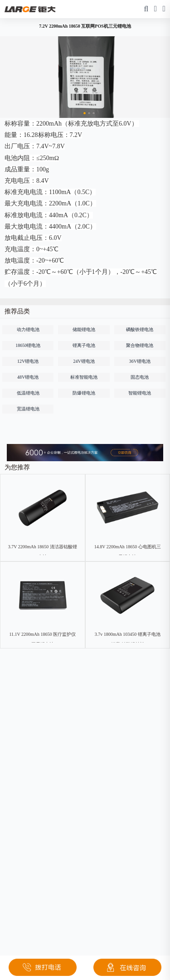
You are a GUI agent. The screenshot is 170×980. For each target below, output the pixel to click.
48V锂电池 (28, 377)
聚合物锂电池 (140, 345)
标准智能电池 (84, 377)
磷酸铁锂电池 (140, 329)
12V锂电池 (28, 361)
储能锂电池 (84, 329)
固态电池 (140, 377)
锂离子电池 (84, 345)
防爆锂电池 (84, 393)
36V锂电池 (140, 361)
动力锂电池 (28, 329)
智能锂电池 (140, 393)
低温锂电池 (28, 393)
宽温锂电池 (28, 409)
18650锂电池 (28, 345)
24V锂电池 (84, 361)
